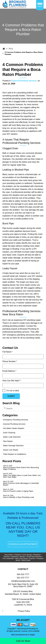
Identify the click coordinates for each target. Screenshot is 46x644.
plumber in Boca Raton (24, 113)
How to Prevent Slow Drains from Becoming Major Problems (21, 468)
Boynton (32, 558)
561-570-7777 (23, 578)
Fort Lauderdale (8, 558)
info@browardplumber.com (23, 581)
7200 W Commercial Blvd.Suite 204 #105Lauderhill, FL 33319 (23, 602)
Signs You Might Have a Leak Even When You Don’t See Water (22, 475)
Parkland (18, 555)
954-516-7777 (23, 574)
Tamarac (7, 557)
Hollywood (15, 557)
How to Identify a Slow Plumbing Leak (19, 496)
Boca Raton (9, 555)
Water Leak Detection (12, 437)
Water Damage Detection (13, 445)
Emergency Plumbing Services (16, 420)
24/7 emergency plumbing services (18, 335)
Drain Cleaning (9, 433)
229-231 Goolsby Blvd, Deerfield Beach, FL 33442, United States (23, 593)
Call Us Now (23, 641)
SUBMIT (11, 396)
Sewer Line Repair (11, 450)
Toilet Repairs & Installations (15, 454)
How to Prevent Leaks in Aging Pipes (18, 490)
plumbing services (25, 110)
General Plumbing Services (24, 81)
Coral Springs (27, 555)
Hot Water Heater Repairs (14, 428)
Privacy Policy (24, 611)
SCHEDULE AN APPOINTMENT (23, 544)
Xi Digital (31, 635)
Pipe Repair (8, 441)
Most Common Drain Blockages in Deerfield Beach (21, 483)
